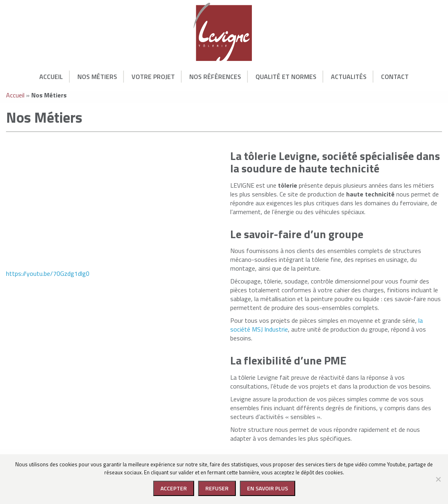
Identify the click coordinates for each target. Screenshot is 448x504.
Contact (395, 77)
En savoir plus (268, 488)
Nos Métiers (97, 77)
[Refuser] (438, 479)
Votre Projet (153, 77)
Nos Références (215, 77)
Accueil (51, 77)
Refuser (217, 488)
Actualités (349, 77)
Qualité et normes (286, 77)
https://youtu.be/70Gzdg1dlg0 (48, 273)
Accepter (174, 488)
